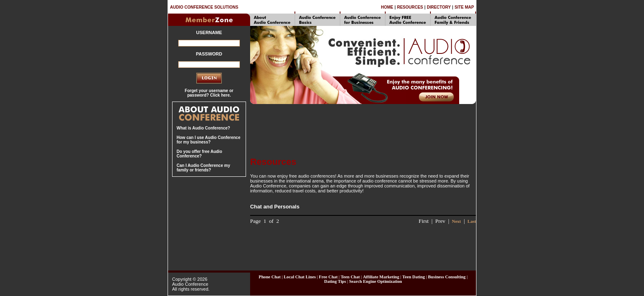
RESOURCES (410, 7)
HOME (387, 7)
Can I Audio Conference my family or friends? (203, 168)
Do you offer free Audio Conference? (199, 154)
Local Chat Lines (300, 277)
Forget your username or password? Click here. (209, 93)
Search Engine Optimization (376, 281)
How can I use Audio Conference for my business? (208, 140)
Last (472, 221)
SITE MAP (464, 7)
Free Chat (328, 277)
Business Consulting (447, 277)
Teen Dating (414, 277)
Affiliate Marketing (381, 277)
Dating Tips (335, 281)
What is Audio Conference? (203, 128)
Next (456, 221)
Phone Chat (270, 277)
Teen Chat (350, 277)
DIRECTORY (439, 7)
